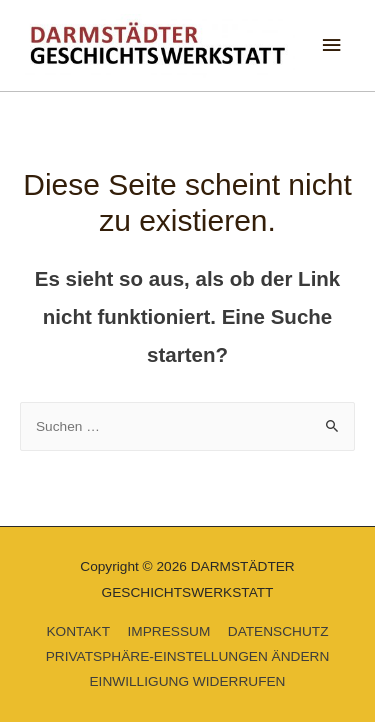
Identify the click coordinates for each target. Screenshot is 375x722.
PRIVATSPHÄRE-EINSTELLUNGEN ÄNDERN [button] (188, 656)
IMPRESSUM (168, 631)
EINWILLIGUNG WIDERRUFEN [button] (188, 681)
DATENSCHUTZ (278, 631)
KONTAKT (78, 631)
